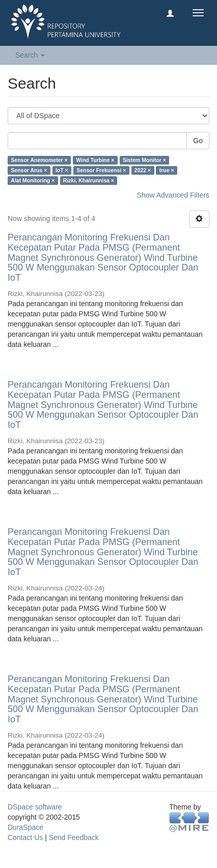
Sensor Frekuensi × (101, 170)
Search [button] (30, 55)
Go (198, 141)
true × (167, 170)
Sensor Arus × (29, 170)
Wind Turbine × (95, 160)
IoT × (62, 170)
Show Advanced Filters (173, 195)
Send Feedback (74, 837)
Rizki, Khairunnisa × (89, 180)
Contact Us (25, 837)
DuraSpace (25, 827)
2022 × (143, 170)
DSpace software (35, 807)
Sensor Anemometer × (39, 160)
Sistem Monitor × (144, 160)
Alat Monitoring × (33, 180)
